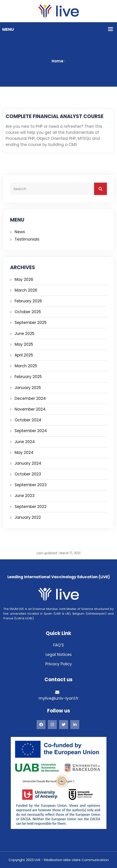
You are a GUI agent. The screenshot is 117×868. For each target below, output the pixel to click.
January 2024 (28, 463)
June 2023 (25, 496)
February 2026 (28, 301)
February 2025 (28, 377)
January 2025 (28, 388)
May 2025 (24, 344)
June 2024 (25, 442)
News (20, 232)
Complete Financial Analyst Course (55, 116)
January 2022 (28, 517)
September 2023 (31, 485)
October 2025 (28, 312)
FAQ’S (58, 645)
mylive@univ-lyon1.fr (58, 698)
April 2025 (24, 355)
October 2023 (28, 474)
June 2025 (24, 334)
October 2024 (28, 420)
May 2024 (24, 453)
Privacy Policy (59, 664)
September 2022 (31, 507)
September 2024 (31, 431)
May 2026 (24, 279)
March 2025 (26, 366)
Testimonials (27, 239)
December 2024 (30, 398)
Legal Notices (59, 655)
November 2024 (30, 409)
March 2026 (26, 290)
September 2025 (31, 323)
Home (57, 61)
